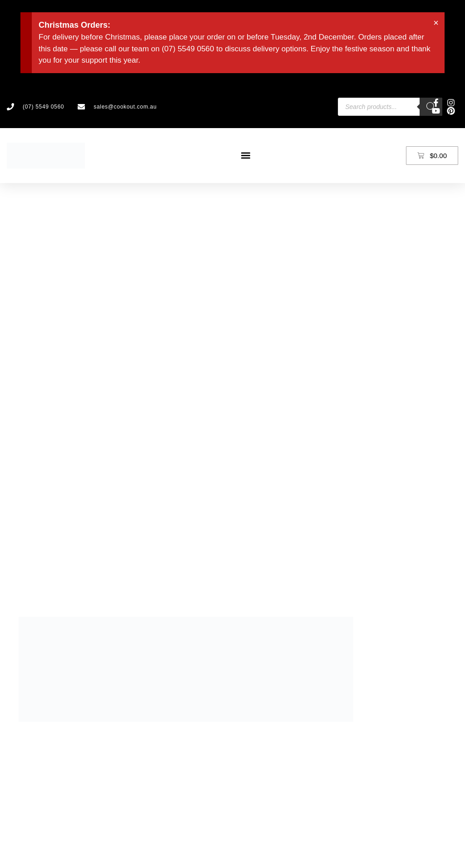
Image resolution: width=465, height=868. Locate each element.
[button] (245, 156)
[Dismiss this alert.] (436, 23)
